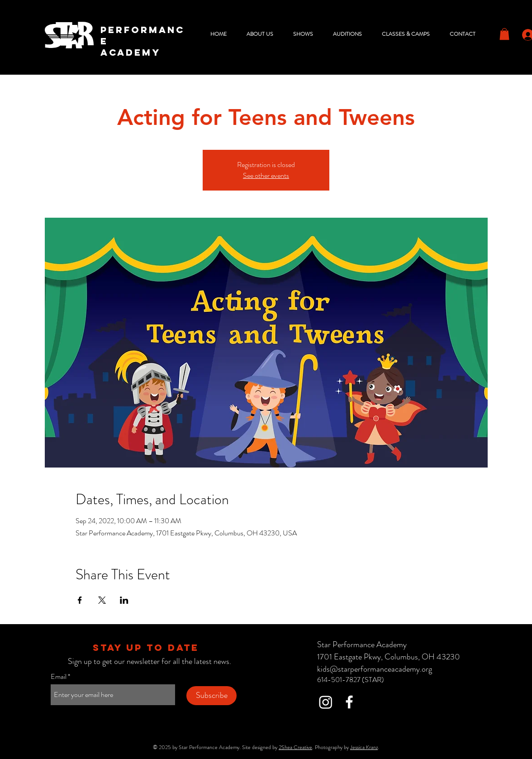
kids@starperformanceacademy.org (375, 669)
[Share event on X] (102, 600)
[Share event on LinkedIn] (124, 600)
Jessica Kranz (364, 747)
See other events (266, 175)
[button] (263, 34)
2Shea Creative (295, 747)
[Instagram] (326, 702)
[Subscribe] (211, 696)
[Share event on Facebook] (80, 600)
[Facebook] (349, 702)
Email (59, 677)
